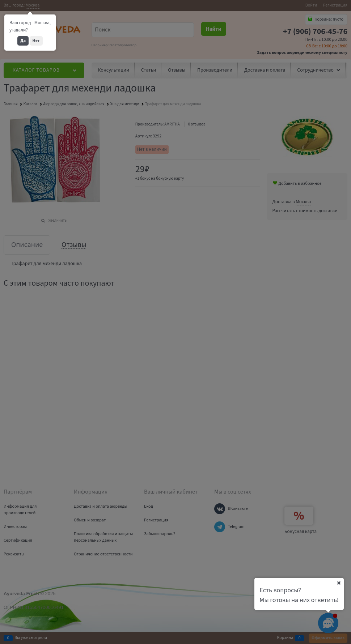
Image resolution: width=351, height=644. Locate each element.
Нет (36, 41)
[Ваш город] (339, 583)
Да (23, 41)
